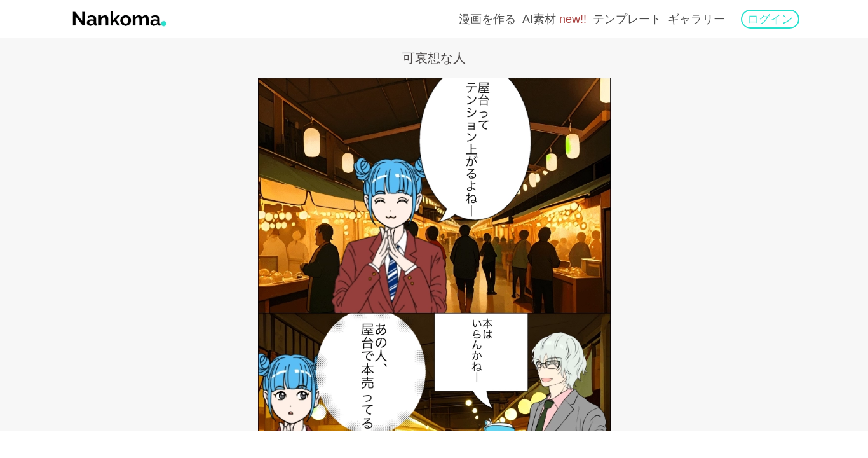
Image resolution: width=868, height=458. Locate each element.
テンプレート (627, 19)
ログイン (770, 19)
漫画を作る (487, 19)
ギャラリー (696, 19)
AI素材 (554, 19)
